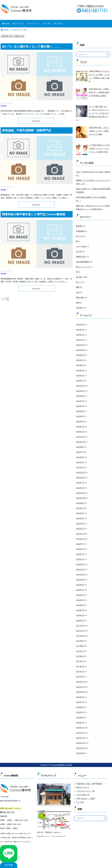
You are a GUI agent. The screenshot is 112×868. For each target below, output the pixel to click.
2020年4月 (80, 514)
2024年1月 (80, 423)
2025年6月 (80, 357)
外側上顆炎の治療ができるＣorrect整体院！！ (93, 193)
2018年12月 (80, 554)
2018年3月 (80, 600)
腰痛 (78, 279)
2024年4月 (80, 407)
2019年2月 (80, 544)
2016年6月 (80, 696)
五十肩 (78, 244)
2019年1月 (80, 549)
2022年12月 (80, 463)
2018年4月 (80, 595)
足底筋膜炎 (80, 224)
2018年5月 (80, 590)
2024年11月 (80, 377)
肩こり (78, 274)
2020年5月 (80, 509)
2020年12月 (80, 483)
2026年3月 (80, 321)
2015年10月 (80, 736)
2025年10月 (80, 342)
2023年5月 (80, 453)
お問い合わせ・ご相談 (85, 787)
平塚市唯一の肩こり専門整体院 (89, 772)
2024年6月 (80, 397)
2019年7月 (80, 534)
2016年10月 (80, 681)
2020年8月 (80, 493)
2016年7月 (80, 691)
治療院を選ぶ (81, 249)
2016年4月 (80, 706)
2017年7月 (80, 640)
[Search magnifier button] (108, 54)
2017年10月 (80, 625)
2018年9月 (80, 569)
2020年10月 (80, 488)
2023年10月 (80, 433)
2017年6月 (80, 645)
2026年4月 (80, 316)
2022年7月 (80, 473)
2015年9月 (80, 741)
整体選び (79, 218)
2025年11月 (80, 337)
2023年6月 (80, 448)
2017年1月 (80, 666)
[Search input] (92, 54)
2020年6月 (80, 504)
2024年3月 (80, 412)
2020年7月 (80, 498)
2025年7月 (80, 352)
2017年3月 (80, 655)
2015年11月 (80, 731)
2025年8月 (80, 347)
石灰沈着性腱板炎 (82, 254)
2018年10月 (80, 564)
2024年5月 (80, 402)
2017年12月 (80, 615)
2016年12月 (80, 671)
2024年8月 (80, 387)
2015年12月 (80, 726)
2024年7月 (80, 392)
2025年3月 (80, 367)
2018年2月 (80, 605)
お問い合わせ (58, 24)
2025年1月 (80, 372)
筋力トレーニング (82, 259)
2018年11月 (80, 559)
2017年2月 (80, 661)
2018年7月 (80, 580)
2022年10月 (80, 468)
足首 (78, 284)
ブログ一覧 (46, 24)
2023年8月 (80, 438)
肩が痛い (4, 106)
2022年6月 (80, 478)
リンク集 (80, 790)
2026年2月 (80, 326)
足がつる (79, 229)
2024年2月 (80, 417)
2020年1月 (80, 519)
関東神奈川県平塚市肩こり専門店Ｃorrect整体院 (34, 214)
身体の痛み (80, 289)
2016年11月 (80, 676)
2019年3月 (80, 539)
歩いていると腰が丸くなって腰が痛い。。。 (32, 46)
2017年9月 (80, 630)
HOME (6, 24)
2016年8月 (80, 686)
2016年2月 (80, 716)
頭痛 (78, 294)
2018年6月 (80, 585)
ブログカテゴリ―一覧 (85, 779)
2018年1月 (80, 610)
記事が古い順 (19, 36)
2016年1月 (80, 721)
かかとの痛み (81, 239)
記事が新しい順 (7, 36)
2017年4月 (80, 650)
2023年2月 (80, 458)
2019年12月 (80, 524)
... (64, 114)
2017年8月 (80, 635)
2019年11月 (80, 529)
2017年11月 (80, 620)
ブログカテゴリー (33, 24)
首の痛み (79, 299)
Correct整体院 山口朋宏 (63, 753)
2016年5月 (80, 701)
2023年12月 (80, 428)
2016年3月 (80, 711)
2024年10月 (80, 382)
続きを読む (37, 121)
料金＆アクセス (18, 24)
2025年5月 (80, 362)
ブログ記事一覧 (83, 783)
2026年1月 (80, 331)
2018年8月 (80, 574)
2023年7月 (80, 443)
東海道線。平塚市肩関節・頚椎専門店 (27, 130)
